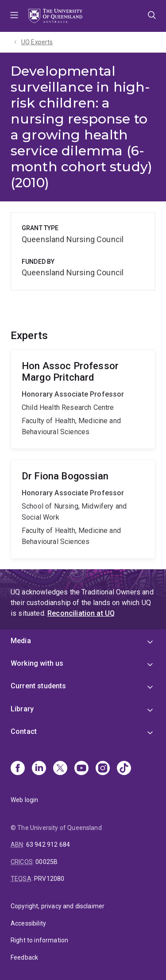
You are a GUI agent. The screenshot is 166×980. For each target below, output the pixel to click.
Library (22, 709)
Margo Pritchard (83, 399)
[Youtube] (81, 769)
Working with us (37, 663)
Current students (39, 686)
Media (21, 641)
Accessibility (28, 923)
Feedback (24, 957)
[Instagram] (103, 769)
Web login (24, 800)
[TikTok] (124, 769)
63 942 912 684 (48, 845)
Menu (14, 16)
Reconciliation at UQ (81, 613)
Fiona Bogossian (83, 509)
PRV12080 (49, 879)
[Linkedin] (39, 769)
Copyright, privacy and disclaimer (58, 906)
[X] (60, 769)
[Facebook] (18, 769)
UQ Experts (37, 42)
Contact (24, 731)
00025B (46, 862)
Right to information (39, 940)
